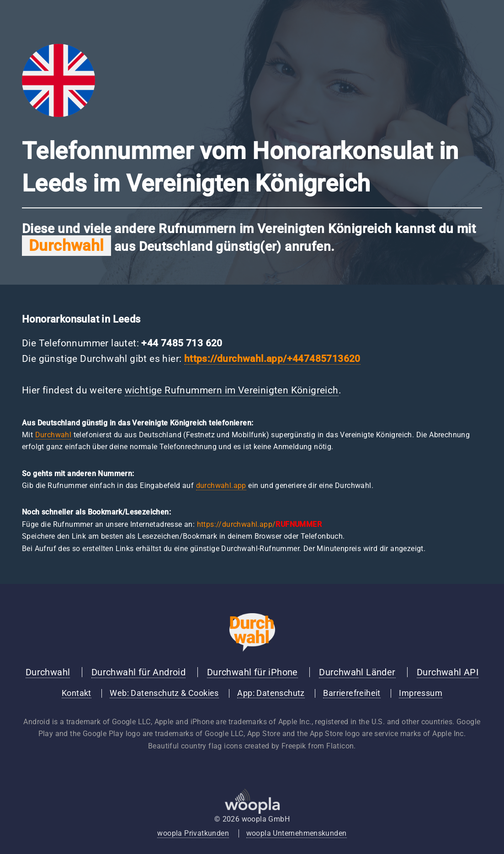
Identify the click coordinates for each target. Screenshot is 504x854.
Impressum (421, 693)
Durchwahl (53, 435)
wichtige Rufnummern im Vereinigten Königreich (232, 390)
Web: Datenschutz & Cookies (164, 693)
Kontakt (77, 693)
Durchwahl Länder (357, 672)
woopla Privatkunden (193, 833)
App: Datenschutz (271, 693)
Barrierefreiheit (352, 693)
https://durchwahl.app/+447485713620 (272, 359)
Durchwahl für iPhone (252, 672)
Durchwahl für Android (138, 672)
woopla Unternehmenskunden (297, 833)
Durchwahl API (448, 672)
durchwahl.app (221, 485)
